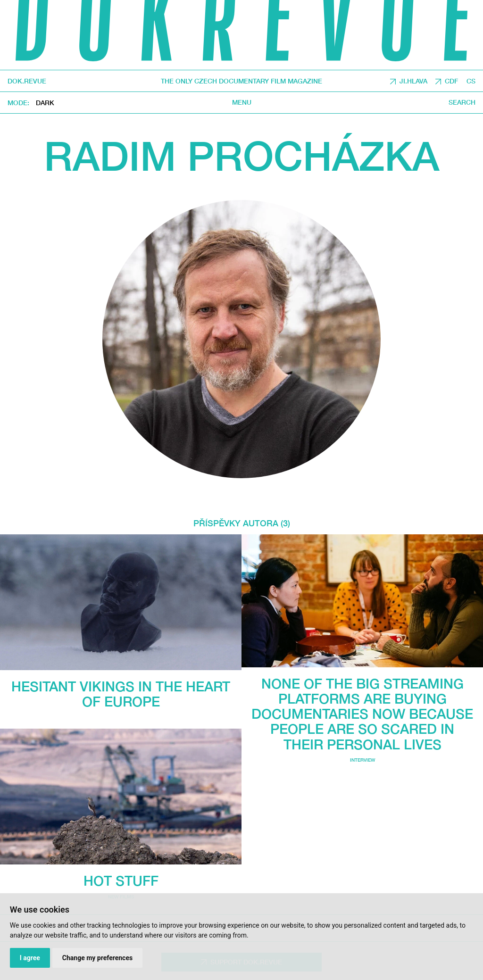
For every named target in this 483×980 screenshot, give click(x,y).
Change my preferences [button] (97, 958)
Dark (45, 103)
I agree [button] (30, 958)
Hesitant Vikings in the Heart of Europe (121, 694)
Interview (362, 760)
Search (462, 102)
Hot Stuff (121, 880)
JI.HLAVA (413, 81)
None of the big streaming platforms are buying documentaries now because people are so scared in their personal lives (362, 714)
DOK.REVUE (27, 81)
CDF (451, 81)
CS (471, 81)
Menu (242, 102)
